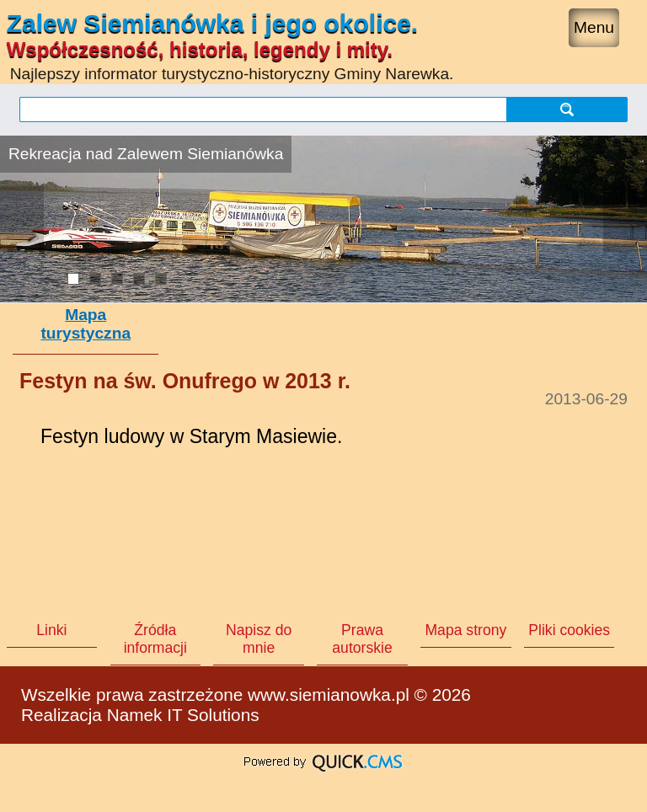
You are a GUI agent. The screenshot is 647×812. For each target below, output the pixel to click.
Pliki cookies (569, 630)
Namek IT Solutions (183, 715)
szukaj (567, 109)
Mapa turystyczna (86, 324)
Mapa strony (465, 630)
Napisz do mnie (259, 639)
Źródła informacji (155, 639)
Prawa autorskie (362, 639)
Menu (594, 27)
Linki (51, 630)
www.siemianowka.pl (329, 694)
